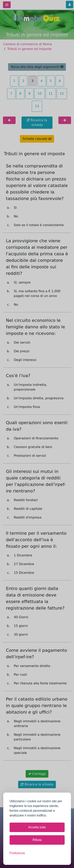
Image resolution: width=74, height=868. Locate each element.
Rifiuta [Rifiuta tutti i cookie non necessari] (37, 840)
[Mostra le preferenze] (17, 853)
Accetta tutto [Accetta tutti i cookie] (37, 827)
